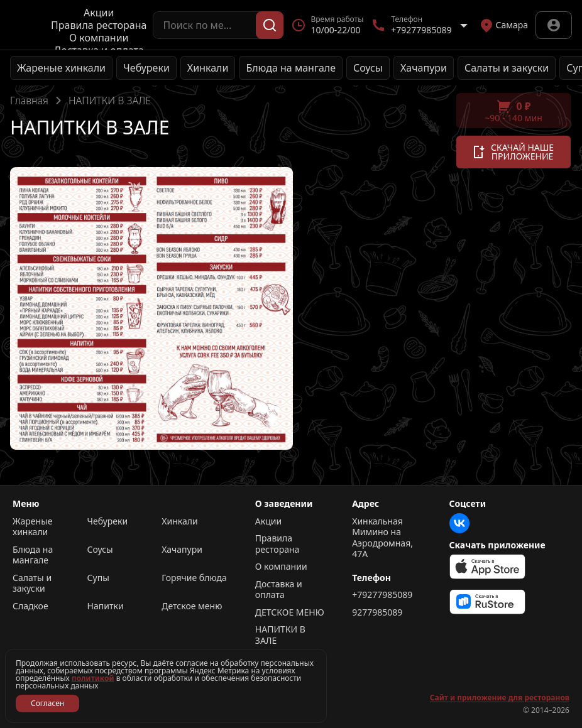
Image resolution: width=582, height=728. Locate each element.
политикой (93, 678)
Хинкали (208, 68)
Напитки (106, 606)
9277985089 (377, 612)
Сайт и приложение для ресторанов (500, 698)
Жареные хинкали (61, 68)
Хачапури (424, 68)
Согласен (47, 703)
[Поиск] (270, 25)
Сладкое (30, 606)
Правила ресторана (99, 25)
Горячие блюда (194, 578)
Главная (29, 101)
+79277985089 (382, 595)
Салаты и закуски (507, 68)
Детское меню (192, 606)
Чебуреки (146, 68)
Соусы (368, 68)
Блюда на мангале (291, 68)
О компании (99, 38)
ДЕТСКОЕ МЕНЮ (290, 612)
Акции (99, 13)
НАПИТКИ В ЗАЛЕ (280, 635)
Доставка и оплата (279, 589)
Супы (98, 578)
